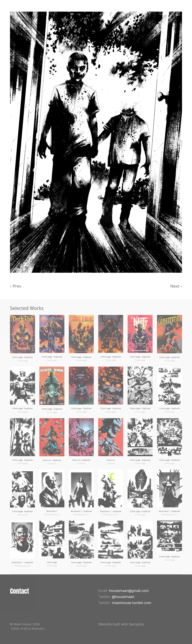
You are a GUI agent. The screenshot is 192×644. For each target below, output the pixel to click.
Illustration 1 (52, 511)
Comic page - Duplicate (23, 357)
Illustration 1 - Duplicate (81, 511)
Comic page (52, 562)
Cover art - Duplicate (52, 460)
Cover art (111, 460)
